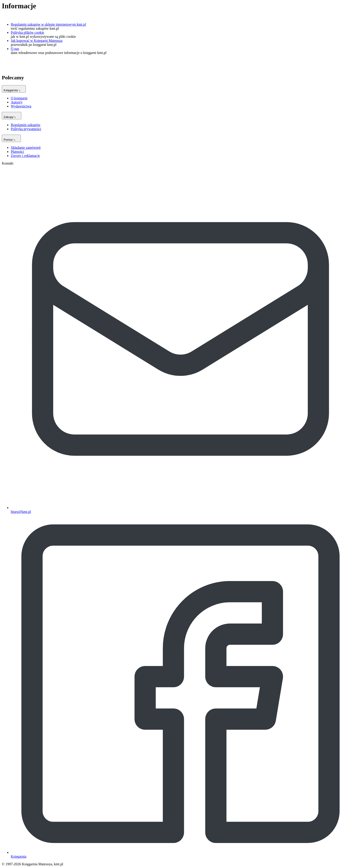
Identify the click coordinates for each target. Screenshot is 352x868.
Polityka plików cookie (27, 32)
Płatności (17, 152)
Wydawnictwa (21, 106)
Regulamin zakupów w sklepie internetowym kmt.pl (48, 24)
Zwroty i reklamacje (25, 156)
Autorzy (17, 102)
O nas (15, 49)
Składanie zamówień (26, 148)
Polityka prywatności (26, 129)
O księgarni (19, 98)
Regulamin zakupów (26, 125)
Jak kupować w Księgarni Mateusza (37, 41)
